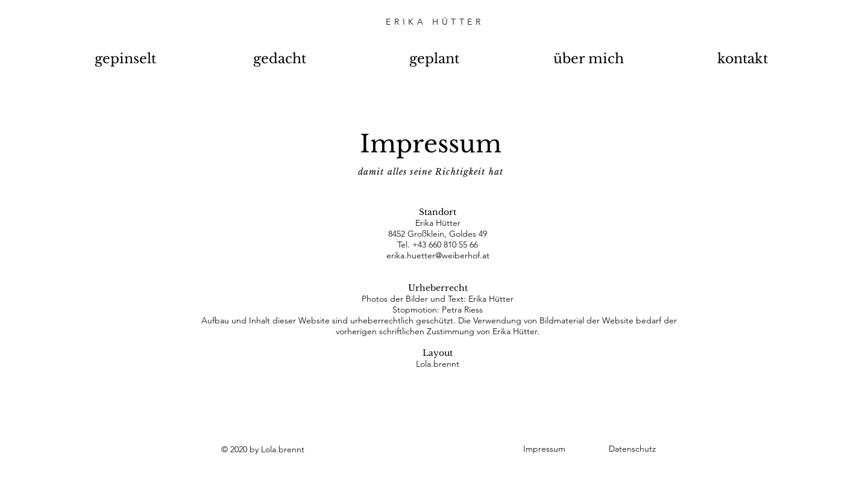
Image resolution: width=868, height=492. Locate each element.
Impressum (544, 449)
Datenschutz (632, 449)
